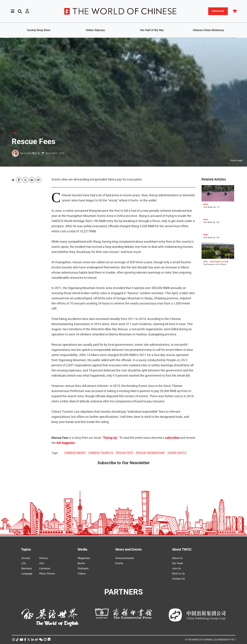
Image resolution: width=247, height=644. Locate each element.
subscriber (172, 438)
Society (26, 558)
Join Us (176, 568)
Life (24, 563)
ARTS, (206, 262)
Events (119, 563)
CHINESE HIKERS (75, 453)
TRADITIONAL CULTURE (219, 262)
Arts (42, 563)
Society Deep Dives (39, 30)
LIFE (14, 133)
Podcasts (83, 568)
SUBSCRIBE (218, 11)
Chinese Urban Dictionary (208, 30)
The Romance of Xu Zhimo (215, 265)
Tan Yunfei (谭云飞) (30, 153)
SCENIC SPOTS (177, 453)
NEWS (206, 204)
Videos (82, 574)
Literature (45, 568)
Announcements (125, 558)
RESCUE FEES (124, 453)
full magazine (66, 443)
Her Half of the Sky (152, 30)
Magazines (84, 558)
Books (81, 563)
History (43, 558)
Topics (26, 549)
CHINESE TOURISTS (101, 453)
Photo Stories (47, 574)
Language (27, 574)
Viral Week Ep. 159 (211, 238)
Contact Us (178, 579)
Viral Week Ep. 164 (211, 222)
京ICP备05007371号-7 (225, 640)
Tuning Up (110, 438)
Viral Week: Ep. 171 (211, 207)
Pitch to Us (178, 574)
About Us (177, 558)
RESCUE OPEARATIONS (150, 453)
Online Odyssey (95, 30)
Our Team (178, 563)
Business (27, 568)
